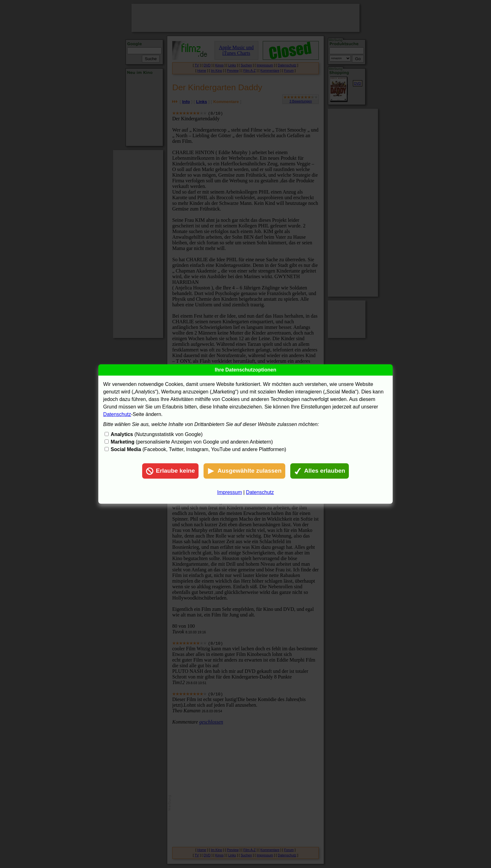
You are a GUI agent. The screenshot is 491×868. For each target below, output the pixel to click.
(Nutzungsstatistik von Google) (157, 434)
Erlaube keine (171, 471)
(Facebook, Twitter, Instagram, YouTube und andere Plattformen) (199, 449)
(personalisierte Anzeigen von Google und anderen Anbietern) (192, 442)
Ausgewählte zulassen (244, 471)
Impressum (229, 492)
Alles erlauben (320, 471)
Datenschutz (117, 414)
